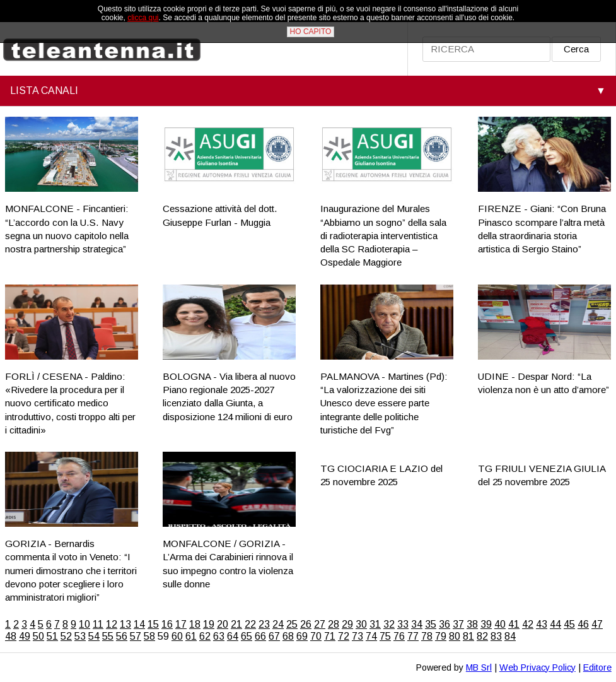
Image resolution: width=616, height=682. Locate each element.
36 (445, 624)
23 (264, 624)
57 (136, 636)
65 (247, 636)
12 (112, 624)
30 (361, 624)
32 (389, 624)
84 (510, 636)
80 (455, 636)
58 (149, 636)
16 (167, 624)
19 (209, 624)
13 (125, 624)
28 (334, 624)
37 (458, 624)
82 (482, 636)
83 (496, 636)
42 (528, 624)
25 (292, 624)
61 (191, 636)
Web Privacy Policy (538, 667)
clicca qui (143, 18)
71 (330, 636)
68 (288, 636)
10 (84, 624)
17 (181, 624)
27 (320, 624)
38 (472, 624)
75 (385, 636)
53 (80, 636)
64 (233, 636)
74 (371, 636)
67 (274, 636)
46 (583, 624)
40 (500, 624)
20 (223, 624)
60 (177, 636)
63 (219, 636)
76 (399, 636)
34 (417, 624)
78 (427, 636)
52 (66, 636)
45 (569, 624)
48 (11, 636)
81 (468, 636)
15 (153, 624)
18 (195, 624)
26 (306, 624)
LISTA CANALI (44, 91)
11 (98, 624)
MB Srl (479, 667)
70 (316, 636)
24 (278, 624)
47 (597, 624)
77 (413, 636)
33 (403, 624)
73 (357, 636)
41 (514, 624)
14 (139, 624)
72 (344, 636)
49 (25, 636)
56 (122, 636)
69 (302, 636)
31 (375, 624)
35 (431, 624)
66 (260, 636)
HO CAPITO (311, 32)
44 (555, 624)
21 (236, 624)
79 (441, 636)
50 (38, 636)
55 (108, 636)
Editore (597, 667)
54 (94, 636)
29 (347, 624)
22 (250, 624)
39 (486, 624)
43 (542, 624)
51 (52, 636)
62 (205, 636)
